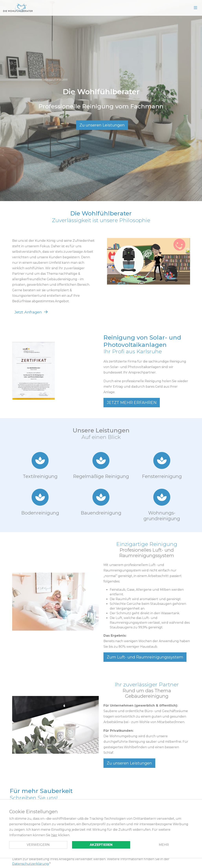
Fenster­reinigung (162, 476)
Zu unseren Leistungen (102, 125)
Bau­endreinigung (101, 513)
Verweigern (38, 845)
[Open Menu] (196, 8)
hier (54, 835)
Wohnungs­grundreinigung (162, 516)
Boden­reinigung (40, 513)
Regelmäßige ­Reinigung (101, 476)
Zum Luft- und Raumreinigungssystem (145, 657)
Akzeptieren (101, 845)
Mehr (164, 845)
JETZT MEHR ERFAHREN (132, 403)
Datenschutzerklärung (31, 864)
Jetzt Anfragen (28, 312)
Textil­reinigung (40, 476)
